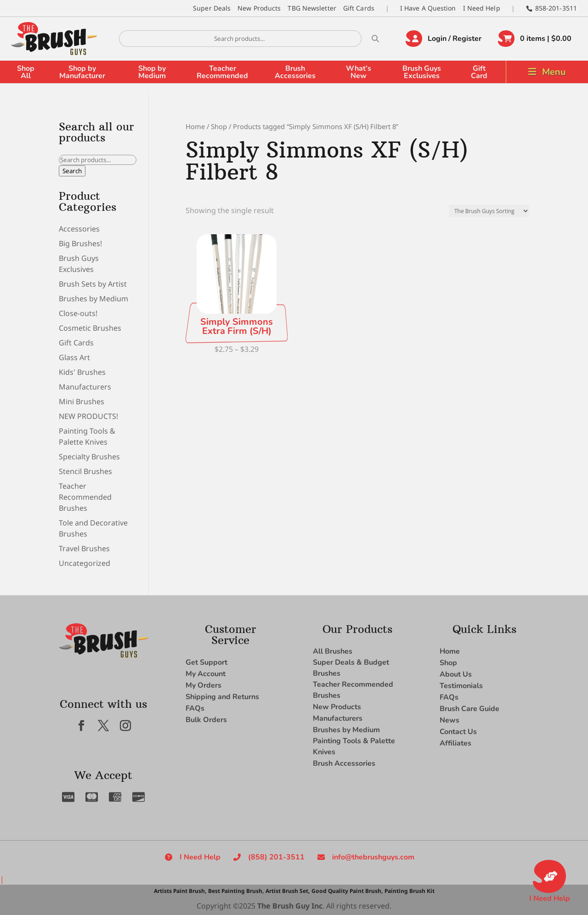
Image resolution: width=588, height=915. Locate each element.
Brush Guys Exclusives (422, 72)
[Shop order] (489, 211)
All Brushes (333, 651)
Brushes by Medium (93, 299)
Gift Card (479, 72)
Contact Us (458, 732)
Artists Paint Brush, (180, 891)
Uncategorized (85, 563)
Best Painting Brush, (236, 891)
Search (72, 171)
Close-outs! (78, 313)
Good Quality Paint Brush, (347, 891)
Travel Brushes (84, 548)
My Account (206, 674)
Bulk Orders (206, 720)
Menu (554, 72)
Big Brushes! (80, 243)
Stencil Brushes (85, 471)
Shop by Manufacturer (82, 72)
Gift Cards (359, 8)
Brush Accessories (295, 72)
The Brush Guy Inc (290, 906)
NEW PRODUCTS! (88, 416)
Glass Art (74, 357)
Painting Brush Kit (410, 891)
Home (195, 126)
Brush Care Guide (469, 709)
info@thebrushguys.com (373, 857)
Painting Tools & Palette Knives (354, 746)
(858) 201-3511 (276, 857)
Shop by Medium (152, 72)
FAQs (195, 708)
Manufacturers (85, 387)
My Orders (204, 685)
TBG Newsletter (312, 8)
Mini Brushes (82, 401)
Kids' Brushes (82, 372)
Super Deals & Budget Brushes (351, 668)
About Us (456, 674)
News (449, 720)
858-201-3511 (556, 8)
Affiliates (455, 743)
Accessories (79, 229)
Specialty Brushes (89, 457)
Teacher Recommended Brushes (85, 497)
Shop (219, 126)
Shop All (26, 72)
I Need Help (482, 8)
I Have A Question (428, 8)
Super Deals (212, 8)
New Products (259, 8)
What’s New (359, 72)
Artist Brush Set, (288, 891)
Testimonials (461, 686)
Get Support (206, 662)
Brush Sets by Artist (93, 284)
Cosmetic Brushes (90, 328)
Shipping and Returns (222, 697)
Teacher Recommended (222, 72)
